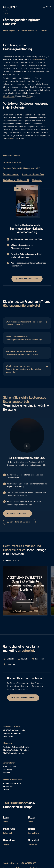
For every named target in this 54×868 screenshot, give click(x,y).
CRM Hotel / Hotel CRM (13, 162)
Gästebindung (12, 138)
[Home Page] (10, 7)
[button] (47, 7)
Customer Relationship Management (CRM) (22, 168)
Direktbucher (9, 96)
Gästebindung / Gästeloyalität (16, 180)
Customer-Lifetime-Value (33, 174)
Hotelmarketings (39, 59)
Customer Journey (11, 174)
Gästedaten (37, 180)
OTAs (29, 96)
